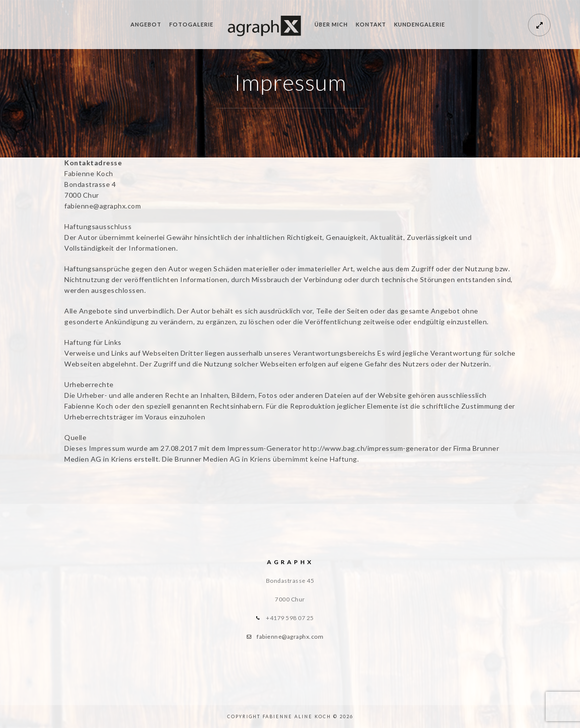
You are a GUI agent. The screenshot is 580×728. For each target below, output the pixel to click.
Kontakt (371, 24)
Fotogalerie (191, 24)
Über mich (331, 24)
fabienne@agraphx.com (290, 637)
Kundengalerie (420, 24)
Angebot (146, 24)
